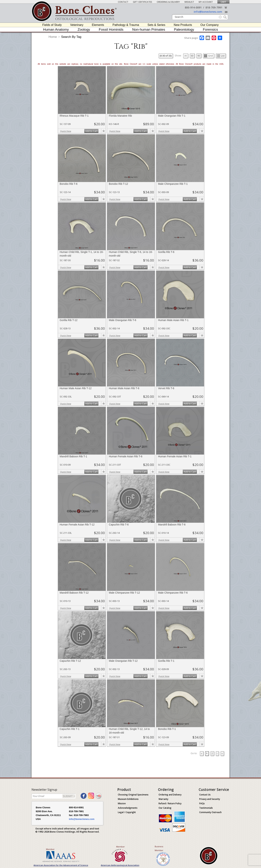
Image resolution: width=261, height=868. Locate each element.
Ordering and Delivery (170, 795)
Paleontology (184, 29)
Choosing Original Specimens (133, 795)
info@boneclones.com (208, 12)
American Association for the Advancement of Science (61, 865)
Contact (123, 2)
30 (185, 56)
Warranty (163, 799)
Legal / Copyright (127, 812)
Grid (208, 56)
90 (199, 56)
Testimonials (206, 808)
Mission (122, 803)
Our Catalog (165, 808)
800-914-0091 (193, 7)
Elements (98, 25)
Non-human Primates (149, 29)
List (221, 56)
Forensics (210, 29)
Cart (223, 2)
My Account (206, 2)
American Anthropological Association (120, 865)
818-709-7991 (214, 7)
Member (50, 849)
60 (192, 56)
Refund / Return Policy (170, 803)
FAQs (202, 803)
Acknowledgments (128, 808)
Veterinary (77, 25)
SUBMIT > (69, 796)
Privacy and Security (210, 799)
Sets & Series (156, 25)
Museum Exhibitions (128, 799)
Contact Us (205, 795)
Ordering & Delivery (168, 2)
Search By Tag (71, 37)
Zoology (84, 29)
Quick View (66, 131)
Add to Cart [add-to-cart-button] (91, 131)
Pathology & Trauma (126, 25)
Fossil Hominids (111, 29)
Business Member (159, 848)
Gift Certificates (143, 2)
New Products (183, 25)
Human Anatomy (56, 29)
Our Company (210, 25)
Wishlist (189, 2)
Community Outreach (210, 812)
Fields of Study (52, 25)
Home (53, 37)
